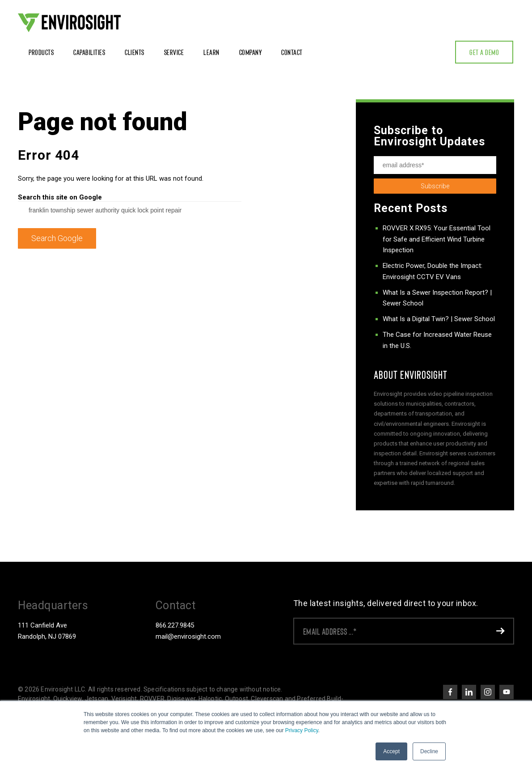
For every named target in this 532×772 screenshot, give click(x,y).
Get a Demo (484, 52)
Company (251, 52)
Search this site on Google (60, 197)
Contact (292, 52)
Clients (135, 52)
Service (174, 52)
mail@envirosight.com (188, 636)
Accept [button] (391, 751)
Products (41, 52)
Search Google (57, 238)
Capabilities (89, 52)
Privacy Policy (302, 730)
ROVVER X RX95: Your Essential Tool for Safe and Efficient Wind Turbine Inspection (437, 239)
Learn (211, 52)
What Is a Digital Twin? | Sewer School (439, 319)
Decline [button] (429, 751)
